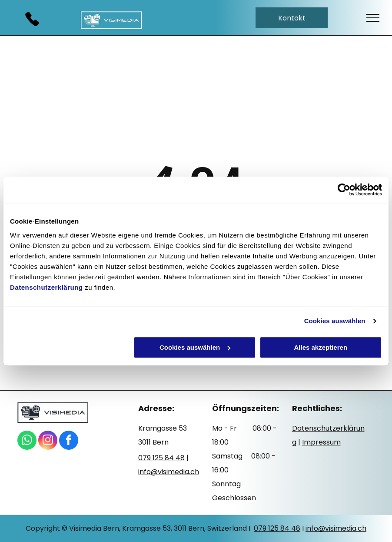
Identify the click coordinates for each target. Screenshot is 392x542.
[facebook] (69, 441)
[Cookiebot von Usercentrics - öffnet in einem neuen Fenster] (344, 190)
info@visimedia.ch (336, 528)
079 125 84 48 (277, 528)
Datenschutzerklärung (47, 287)
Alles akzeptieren (321, 347)
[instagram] (48, 441)
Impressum (321, 442)
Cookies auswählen (335, 321)
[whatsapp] (27, 441)
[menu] (373, 18)
